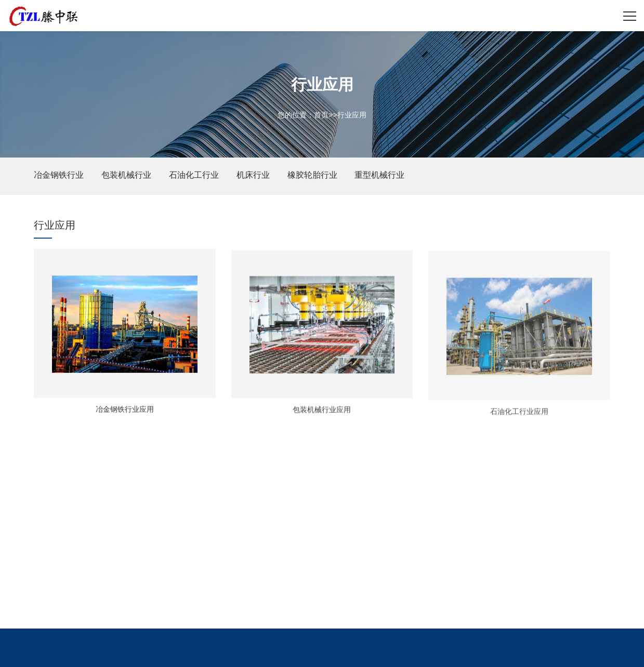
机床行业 (253, 175)
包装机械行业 (126, 175)
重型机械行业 (379, 175)
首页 (321, 115)
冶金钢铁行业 (59, 175)
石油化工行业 (194, 175)
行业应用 (352, 115)
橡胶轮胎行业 (312, 175)
